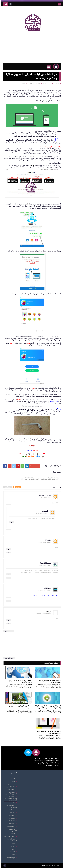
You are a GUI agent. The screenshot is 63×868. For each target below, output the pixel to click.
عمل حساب (11, 849)
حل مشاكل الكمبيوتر (12, 830)
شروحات (45, 511)
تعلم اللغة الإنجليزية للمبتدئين (10, 793)
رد (8, 504)
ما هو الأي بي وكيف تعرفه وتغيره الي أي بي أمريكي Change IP (19, 681)
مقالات (23, 84)
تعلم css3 (12, 815)
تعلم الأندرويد (10, 784)
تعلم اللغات (11, 789)
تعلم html (12, 821)
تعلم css (12, 813)
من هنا (31, 165)
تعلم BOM (11, 810)
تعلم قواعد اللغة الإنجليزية (11, 806)
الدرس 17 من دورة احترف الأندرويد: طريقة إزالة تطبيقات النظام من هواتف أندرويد (47, 707)
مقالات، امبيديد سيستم (11, 858)
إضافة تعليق (8, 631)
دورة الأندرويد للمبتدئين (11, 840)
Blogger (48, 540)
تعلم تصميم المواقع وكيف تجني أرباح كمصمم (20, 707)
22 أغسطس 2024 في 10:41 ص (43, 613)
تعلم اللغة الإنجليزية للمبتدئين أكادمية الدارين (10, 798)
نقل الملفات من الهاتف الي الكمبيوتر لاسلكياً (45, 596)
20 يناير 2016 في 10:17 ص (44, 498)
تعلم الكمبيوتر (30, 84)
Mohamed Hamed (44, 495)
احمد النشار (47, 588)
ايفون (13, 781)
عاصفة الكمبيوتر (45, 563)
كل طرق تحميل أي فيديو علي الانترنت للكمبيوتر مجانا (49, 681)
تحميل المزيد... (9, 658)
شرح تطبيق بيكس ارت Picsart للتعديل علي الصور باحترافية (48, 732)
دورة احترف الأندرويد (9, 836)
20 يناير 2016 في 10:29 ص (41, 513)
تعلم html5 (11, 824)
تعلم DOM (11, 818)
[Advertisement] (31, 48)
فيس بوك (12, 852)
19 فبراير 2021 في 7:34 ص (44, 565)
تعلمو (43, 865)
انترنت (12, 779)
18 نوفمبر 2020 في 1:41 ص (44, 542)
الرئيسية (37, 84)
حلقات (13, 834)
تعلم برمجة (11, 803)
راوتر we (12, 846)
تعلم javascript (10, 826)
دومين (13, 843)
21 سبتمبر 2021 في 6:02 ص (44, 590)
